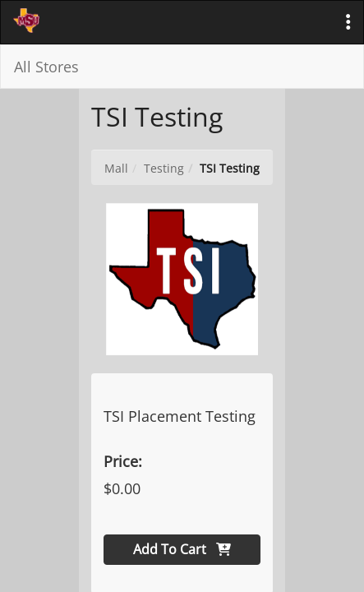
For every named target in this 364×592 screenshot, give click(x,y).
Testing (164, 168)
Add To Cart (182, 549)
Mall (116, 168)
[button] (348, 22)
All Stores (46, 67)
